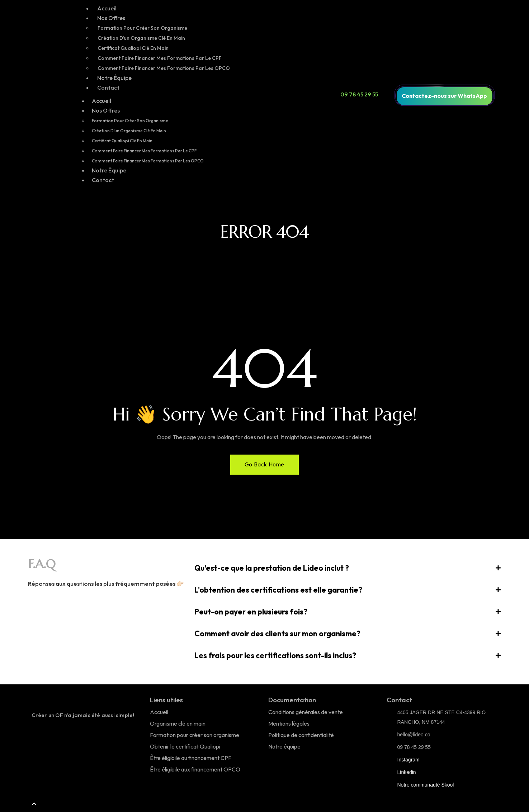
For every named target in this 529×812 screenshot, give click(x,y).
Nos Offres (111, 18)
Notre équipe (284, 746)
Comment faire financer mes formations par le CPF (160, 58)
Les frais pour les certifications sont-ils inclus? (275, 655)
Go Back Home (264, 464)
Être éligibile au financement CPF (191, 758)
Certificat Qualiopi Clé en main (133, 48)
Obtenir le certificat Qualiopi (185, 746)
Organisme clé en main (178, 723)
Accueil (107, 8)
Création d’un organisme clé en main (141, 38)
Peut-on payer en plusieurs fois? (251, 612)
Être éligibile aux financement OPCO (195, 769)
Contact (108, 87)
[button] (348, 568)
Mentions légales (289, 723)
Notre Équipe (114, 78)
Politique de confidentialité (301, 735)
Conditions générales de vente (306, 712)
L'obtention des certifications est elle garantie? (278, 590)
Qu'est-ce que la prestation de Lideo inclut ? (272, 568)
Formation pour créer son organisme (142, 28)
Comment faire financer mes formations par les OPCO (164, 68)
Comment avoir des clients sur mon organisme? (277, 633)
